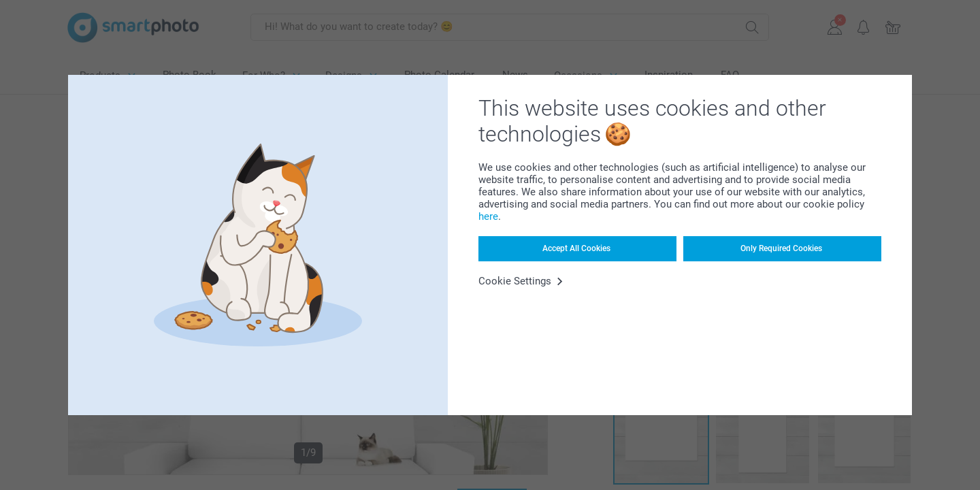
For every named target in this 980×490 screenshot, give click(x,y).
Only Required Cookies (781, 248)
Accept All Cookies (576, 248)
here (488, 216)
